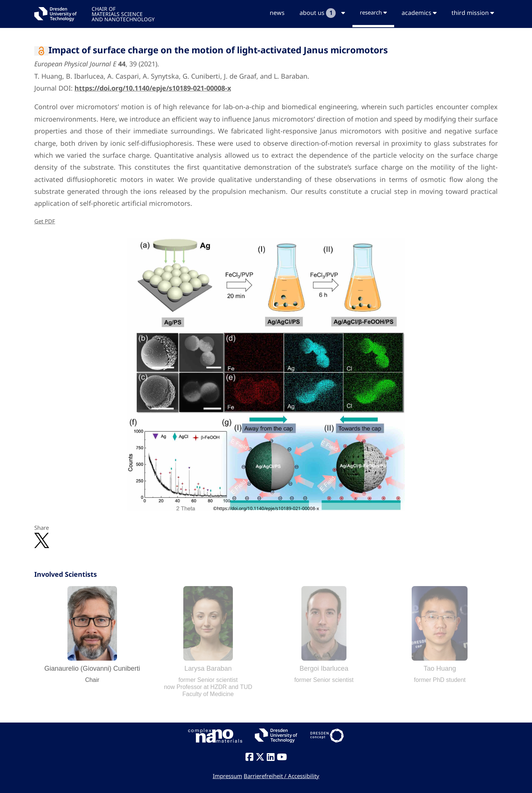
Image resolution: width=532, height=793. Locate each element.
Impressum (227, 776)
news (277, 13)
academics (419, 13)
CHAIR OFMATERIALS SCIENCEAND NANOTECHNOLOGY (123, 14)
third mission (473, 13)
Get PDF (45, 221)
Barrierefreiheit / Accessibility (281, 776)
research (373, 12)
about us (322, 13)
